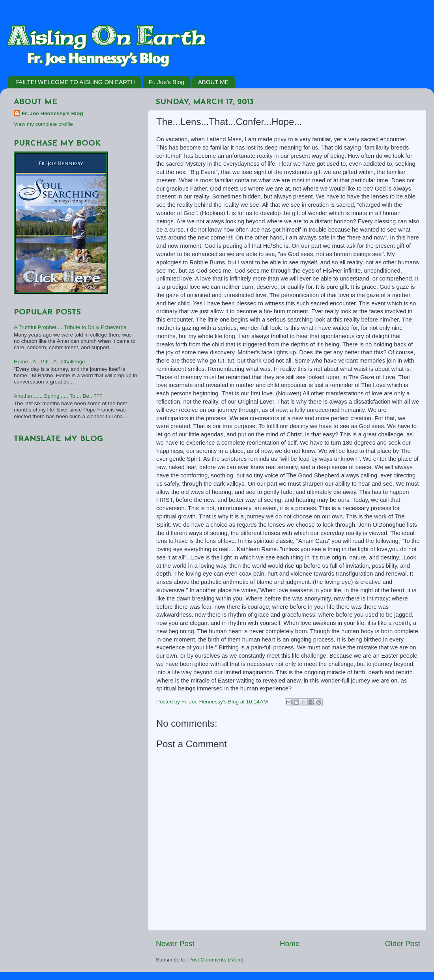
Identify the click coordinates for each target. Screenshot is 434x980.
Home (290, 944)
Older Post (403, 944)
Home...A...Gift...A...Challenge (50, 362)
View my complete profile (43, 124)
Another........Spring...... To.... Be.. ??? (58, 396)
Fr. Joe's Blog (166, 82)
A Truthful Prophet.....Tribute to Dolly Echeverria (70, 327)
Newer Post (175, 944)
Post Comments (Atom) (216, 960)
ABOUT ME (213, 82)
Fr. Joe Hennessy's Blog (52, 113)
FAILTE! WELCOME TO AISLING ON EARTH (75, 82)
